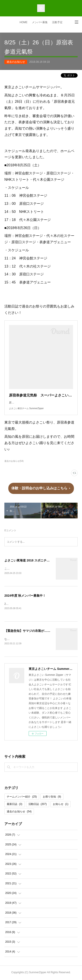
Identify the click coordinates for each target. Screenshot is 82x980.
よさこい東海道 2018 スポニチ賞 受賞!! (31, 560)
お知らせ (61, 805)
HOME (24, 22)
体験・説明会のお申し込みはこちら (39, 488)
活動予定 (57, 22)
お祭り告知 (52, 798)
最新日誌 (15, 805)
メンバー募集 (40, 22)
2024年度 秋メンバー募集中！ (25, 596)
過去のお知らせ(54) (14, 461)
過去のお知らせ (16, 62)
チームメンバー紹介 (22, 798)
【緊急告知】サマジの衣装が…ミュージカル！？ (38, 631)
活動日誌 (38, 805)
